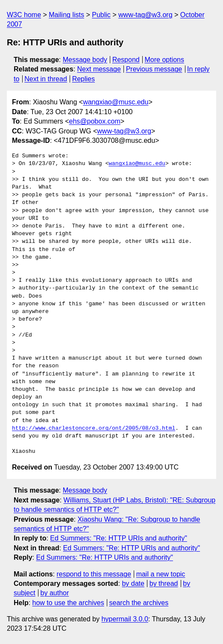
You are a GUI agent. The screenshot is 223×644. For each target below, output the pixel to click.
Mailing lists (66, 15)
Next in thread (46, 79)
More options (165, 60)
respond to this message (94, 574)
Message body (85, 60)
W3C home (24, 15)
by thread (164, 583)
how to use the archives (68, 603)
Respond (126, 60)
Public (101, 15)
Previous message (154, 69)
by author (55, 593)
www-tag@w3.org (145, 15)
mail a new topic (161, 574)
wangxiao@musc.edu (116, 102)
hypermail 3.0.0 (125, 619)
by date (133, 583)
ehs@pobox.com (95, 121)
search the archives (139, 603)
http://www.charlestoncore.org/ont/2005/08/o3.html (94, 428)
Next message (99, 69)
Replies (84, 79)
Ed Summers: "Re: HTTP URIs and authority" (119, 538)
